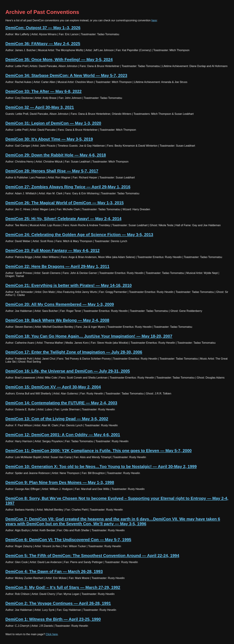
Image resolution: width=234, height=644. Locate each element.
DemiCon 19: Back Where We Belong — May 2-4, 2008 (57, 320)
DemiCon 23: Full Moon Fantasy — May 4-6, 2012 (52, 250)
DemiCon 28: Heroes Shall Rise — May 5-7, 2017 (52, 171)
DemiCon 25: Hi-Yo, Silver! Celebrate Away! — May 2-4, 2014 (63, 219)
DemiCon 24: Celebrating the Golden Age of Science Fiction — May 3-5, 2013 (79, 235)
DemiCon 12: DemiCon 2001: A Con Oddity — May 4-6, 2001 (63, 435)
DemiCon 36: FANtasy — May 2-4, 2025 (43, 44)
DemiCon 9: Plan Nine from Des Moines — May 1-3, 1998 (60, 482)
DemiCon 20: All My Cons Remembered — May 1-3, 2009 (60, 304)
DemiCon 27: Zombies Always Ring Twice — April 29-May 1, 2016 (68, 187)
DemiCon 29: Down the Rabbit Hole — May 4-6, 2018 (56, 155)
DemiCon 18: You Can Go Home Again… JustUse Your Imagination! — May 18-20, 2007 (89, 336)
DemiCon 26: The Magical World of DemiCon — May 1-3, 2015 (65, 203)
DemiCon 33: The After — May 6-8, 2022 (44, 91)
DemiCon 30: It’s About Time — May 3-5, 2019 (49, 139)
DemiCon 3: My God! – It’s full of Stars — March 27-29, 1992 (63, 587)
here (154, 20)
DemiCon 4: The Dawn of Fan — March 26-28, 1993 (54, 571)
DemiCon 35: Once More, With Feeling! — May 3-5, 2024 (59, 60)
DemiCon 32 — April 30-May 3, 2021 (40, 107)
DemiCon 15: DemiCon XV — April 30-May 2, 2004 (53, 387)
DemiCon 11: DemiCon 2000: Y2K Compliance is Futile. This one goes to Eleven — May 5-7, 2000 (99, 451)
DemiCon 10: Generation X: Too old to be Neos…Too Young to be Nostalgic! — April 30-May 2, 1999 (101, 466)
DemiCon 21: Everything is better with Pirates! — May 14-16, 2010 (69, 285)
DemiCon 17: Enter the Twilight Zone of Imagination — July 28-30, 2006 (74, 352)
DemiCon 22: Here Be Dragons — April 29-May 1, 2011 (57, 266)
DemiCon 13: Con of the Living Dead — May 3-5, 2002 (57, 419)
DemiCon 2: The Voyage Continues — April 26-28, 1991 (58, 603)
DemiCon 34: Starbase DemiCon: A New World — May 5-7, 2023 (66, 75)
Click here (52, 634)
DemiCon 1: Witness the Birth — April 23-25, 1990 (53, 619)
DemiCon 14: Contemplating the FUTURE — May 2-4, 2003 (61, 403)
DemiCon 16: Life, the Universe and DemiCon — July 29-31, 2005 (68, 371)
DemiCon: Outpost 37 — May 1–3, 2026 (43, 28)
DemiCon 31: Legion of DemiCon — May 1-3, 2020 (53, 123)
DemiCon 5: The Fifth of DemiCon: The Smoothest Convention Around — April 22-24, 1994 (92, 556)
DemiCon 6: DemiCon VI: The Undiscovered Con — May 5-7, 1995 (68, 540)
